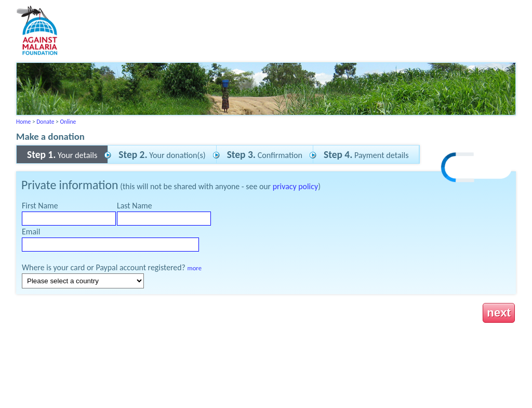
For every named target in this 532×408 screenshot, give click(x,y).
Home (23, 122)
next (499, 313)
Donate (45, 122)
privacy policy (295, 186)
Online (68, 122)
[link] (477, 169)
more (195, 268)
